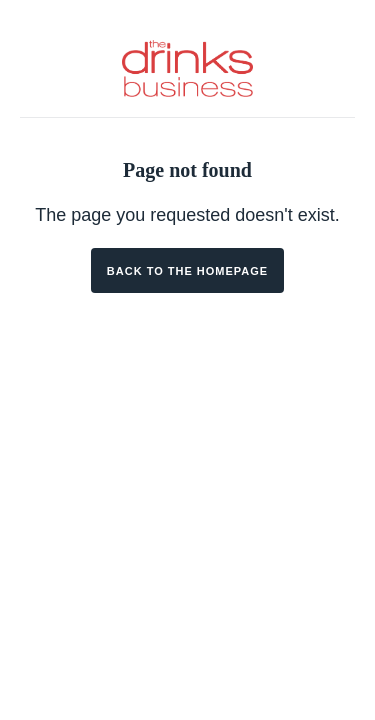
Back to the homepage (187, 271)
